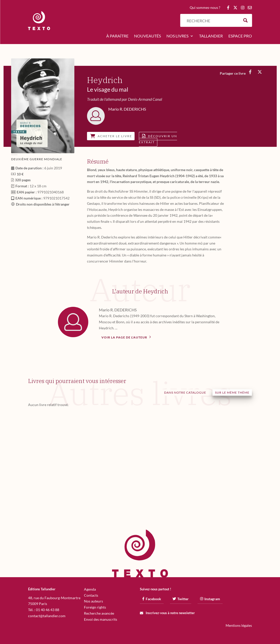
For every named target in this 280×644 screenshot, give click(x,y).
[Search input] (212, 20)
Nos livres (177, 36)
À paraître (117, 36)
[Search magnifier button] (245, 20)
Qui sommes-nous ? (205, 8)
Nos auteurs (93, 601)
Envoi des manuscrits (101, 619)
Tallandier (211, 36)
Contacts (91, 595)
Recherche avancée (99, 613)
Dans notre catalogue (185, 393)
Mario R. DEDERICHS (118, 310)
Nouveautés (147, 36)
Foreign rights (95, 607)
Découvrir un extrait (158, 139)
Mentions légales (239, 625)
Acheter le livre (111, 136)
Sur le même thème (232, 393)
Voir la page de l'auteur (126, 337)
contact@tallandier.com (47, 616)
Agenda (90, 589)
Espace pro (240, 36)
